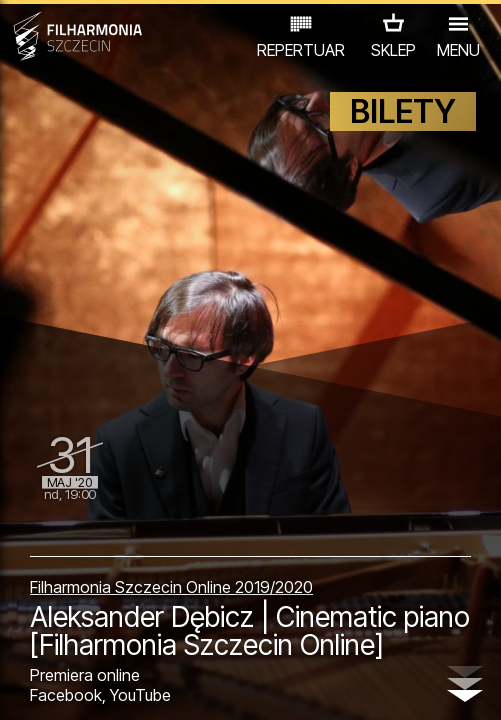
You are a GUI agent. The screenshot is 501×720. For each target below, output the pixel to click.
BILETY (403, 111)
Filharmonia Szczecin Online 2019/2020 (171, 587)
